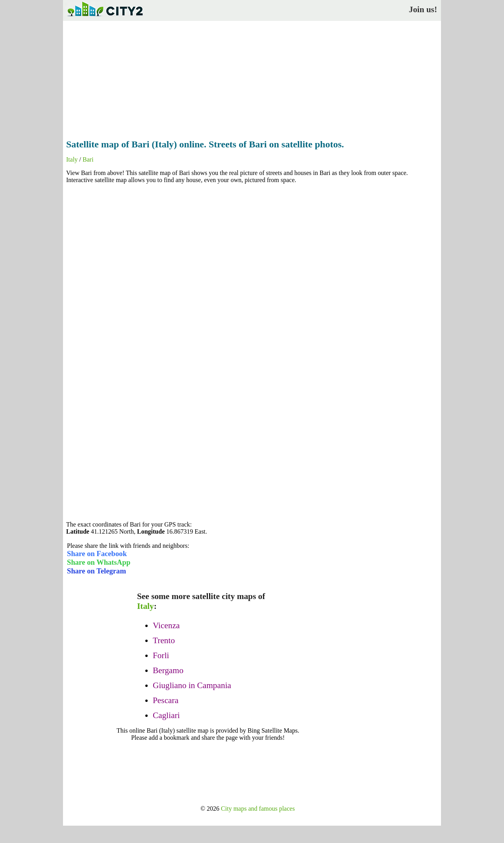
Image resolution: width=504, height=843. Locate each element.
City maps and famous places (258, 809)
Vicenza (166, 625)
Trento (164, 640)
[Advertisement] (252, 78)
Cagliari (166, 715)
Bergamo (168, 670)
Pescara (166, 700)
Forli (161, 655)
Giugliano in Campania (192, 685)
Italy (72, 159)
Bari (88, 159)
